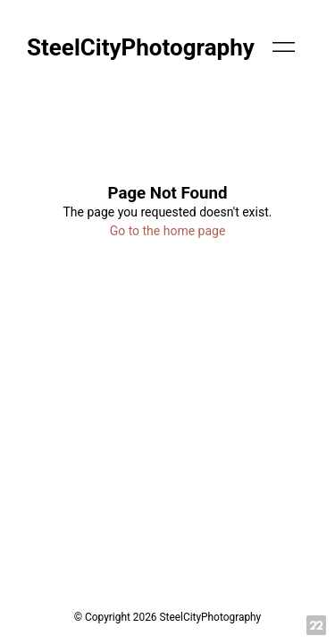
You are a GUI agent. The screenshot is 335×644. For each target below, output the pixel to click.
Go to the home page (168, 231)
